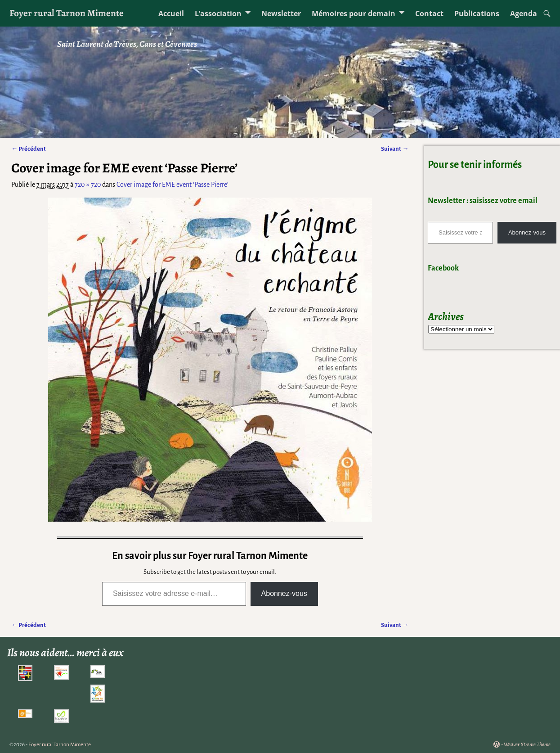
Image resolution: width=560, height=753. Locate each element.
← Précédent (29, 149)
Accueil (171, 14)
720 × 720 (88, 185)
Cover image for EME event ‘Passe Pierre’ (172, 185)
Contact (429, 14)
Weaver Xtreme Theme (527, 745)
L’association (218, 14)
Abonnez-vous (284, 593)
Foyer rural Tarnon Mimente (67, 13)
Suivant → (395, 149)
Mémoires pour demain (354, 14)
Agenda (524, 14)
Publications (477, 14)
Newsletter (281, 14)
